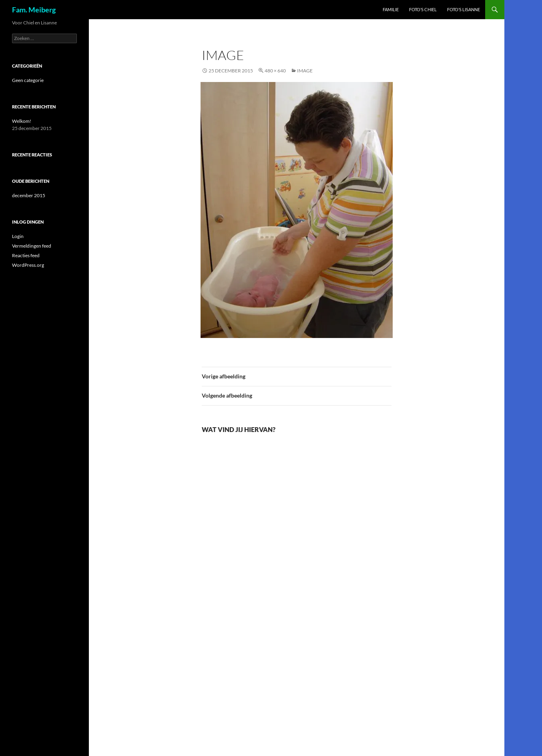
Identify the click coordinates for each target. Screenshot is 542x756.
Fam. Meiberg (34, 10)
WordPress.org (28, 265)
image (305, 71)
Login (18, 236)
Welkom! (22, 121)
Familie (391, 9)
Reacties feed (26, 255)
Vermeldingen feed (32, 246)
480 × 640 (275, 71)
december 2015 (29, 195)
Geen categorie (28, 80)
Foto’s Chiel (423, 9)
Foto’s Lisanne (464, 9)
